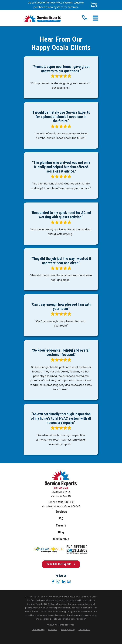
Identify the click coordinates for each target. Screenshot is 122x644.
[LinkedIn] (64, 582)
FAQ (61, 519)
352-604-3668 (61, 488)
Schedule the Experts (61, 564)
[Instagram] (58, 582)
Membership (61, 539)
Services (61, 512)
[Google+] (69, 582)
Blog (61, 532)
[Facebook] (53, 582)
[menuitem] (38, 630)
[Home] (42, 18)
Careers (61, 525)
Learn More (94, 5)
